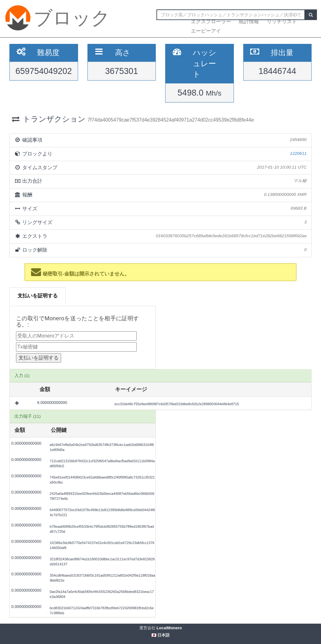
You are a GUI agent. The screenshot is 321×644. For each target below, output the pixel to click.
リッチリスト (282, 21)
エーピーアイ (206, 31)
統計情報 (249, 21)
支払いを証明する (38, 296)
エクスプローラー (211, 21)
